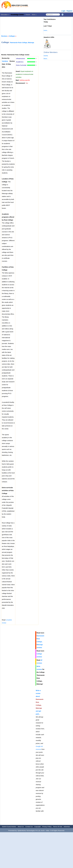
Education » (5, 15)
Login (63, 11)
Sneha (46, 56)
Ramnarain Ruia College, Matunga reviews (40, 642)
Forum (28, 15)
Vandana (5, 61)
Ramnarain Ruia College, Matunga (22, 42)
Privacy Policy (47, 827)
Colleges (12, 36)
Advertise (67, 827)
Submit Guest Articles (9, 827)
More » (34, 15)
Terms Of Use (58, 827)
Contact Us (29, 827)
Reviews (4, 36)
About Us (21, 827)
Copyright (37, 827)
